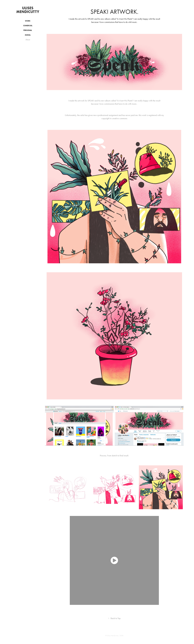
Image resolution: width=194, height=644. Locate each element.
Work (28, 21)
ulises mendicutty (28, 10)
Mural (28, 35)
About (28, 40)
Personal (28, 30)
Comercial (28, 26)
